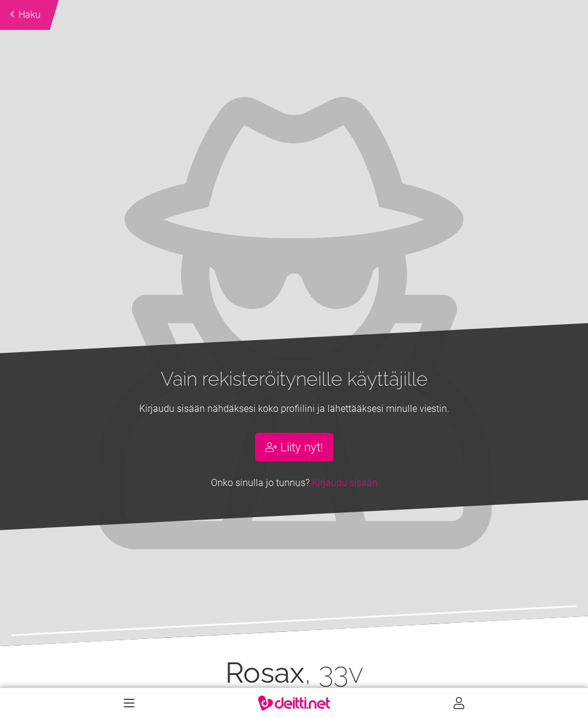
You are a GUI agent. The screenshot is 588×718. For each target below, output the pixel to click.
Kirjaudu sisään (345, 483)
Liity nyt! (294, 447)
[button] (59, 323)
